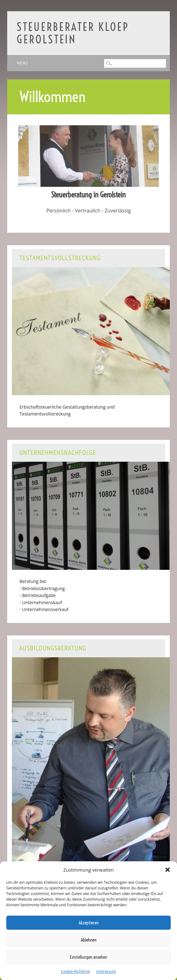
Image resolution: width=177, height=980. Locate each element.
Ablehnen (89, 940)
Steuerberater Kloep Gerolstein (73, 33)
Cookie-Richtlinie (75, 971)
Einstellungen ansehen (88, 957)
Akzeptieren (89, 923)
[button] (168, 870)
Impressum (106, 971)
